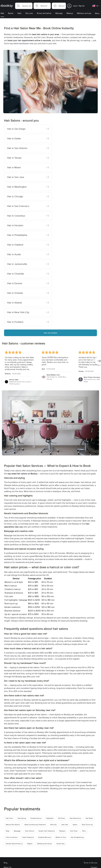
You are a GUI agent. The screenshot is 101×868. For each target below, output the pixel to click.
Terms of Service (90, 863)
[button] (24, 6)
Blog (6, 863)
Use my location (51, 333)
